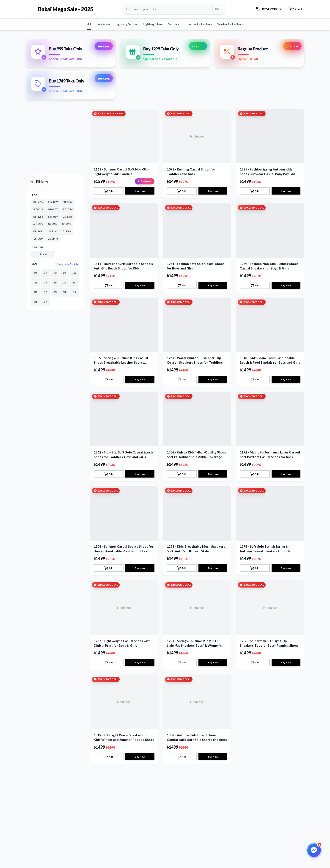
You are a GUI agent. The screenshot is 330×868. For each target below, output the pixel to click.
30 (74, 282)
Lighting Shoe (153, 24)
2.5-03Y (53, 202)
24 (65, 273)
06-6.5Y (68, 217)
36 (36, 302)
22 (45, 273)
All (89, 24)
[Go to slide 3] (170, 89)
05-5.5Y (38, 217)
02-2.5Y (38, 202)
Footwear (103, 24)
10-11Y (52, 231)
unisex (43, 254)
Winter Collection (230, 24)
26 (36, 282)
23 (55, 273)
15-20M (38, 239)
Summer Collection (198, 24)
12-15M (66, 231)
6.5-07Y (38, 224)
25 (74, 273)
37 (45, 302)
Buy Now (140, 254)
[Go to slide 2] (166, 89)
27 (45, 282)
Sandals (174, 24)
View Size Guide (67, 264)
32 (45, 292)
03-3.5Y (68, 202)
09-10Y (38, 231)
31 (36, 292)
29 (65, 282)
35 (74, 292)
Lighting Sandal (127, 24)
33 (55, 292)
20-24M (53, 239)
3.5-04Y (38, 209)
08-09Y (67, 224)
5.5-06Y (53, 217)
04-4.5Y (53, 209)
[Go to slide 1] (159, 89)
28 (55, 282)
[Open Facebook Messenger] (313, 850)
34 (65, 292)
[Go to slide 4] (173, 89)
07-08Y (53, 224)
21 (36, 273)
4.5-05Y (68, 209)
